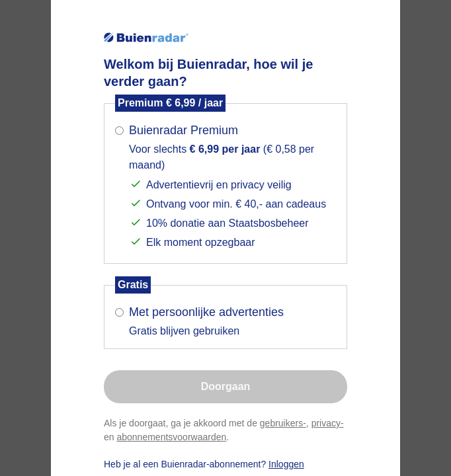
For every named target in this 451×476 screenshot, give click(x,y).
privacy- (328, 423)
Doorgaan (226, 386)
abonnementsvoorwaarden (171, 437)
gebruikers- (283, 423)
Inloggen (286, 464)
